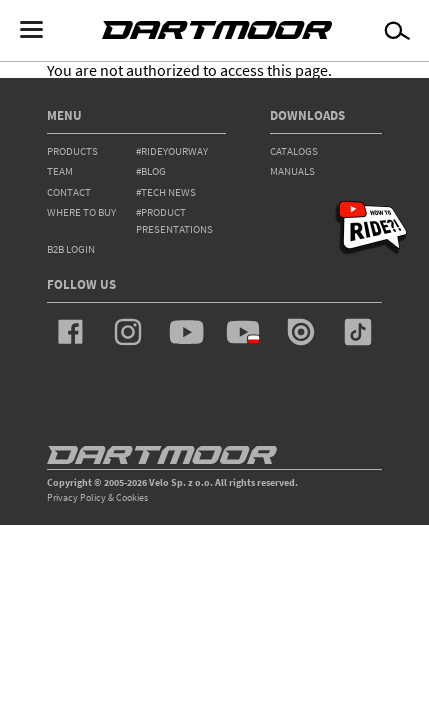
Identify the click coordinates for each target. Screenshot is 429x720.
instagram (128, 332)
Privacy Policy (76, 497)
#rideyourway (172, 151)
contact (69, 192)
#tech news (166, 192)
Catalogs (294, 151)
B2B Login (71, 249)
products (72, 151)
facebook (71, 332)
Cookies (132, 497)
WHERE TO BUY (81, 212)
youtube (186, 332)
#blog (151, 171)
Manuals (292, 171)
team (60, 171)
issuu (301, 332)
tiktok (358, 332)
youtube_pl (243, 332)
